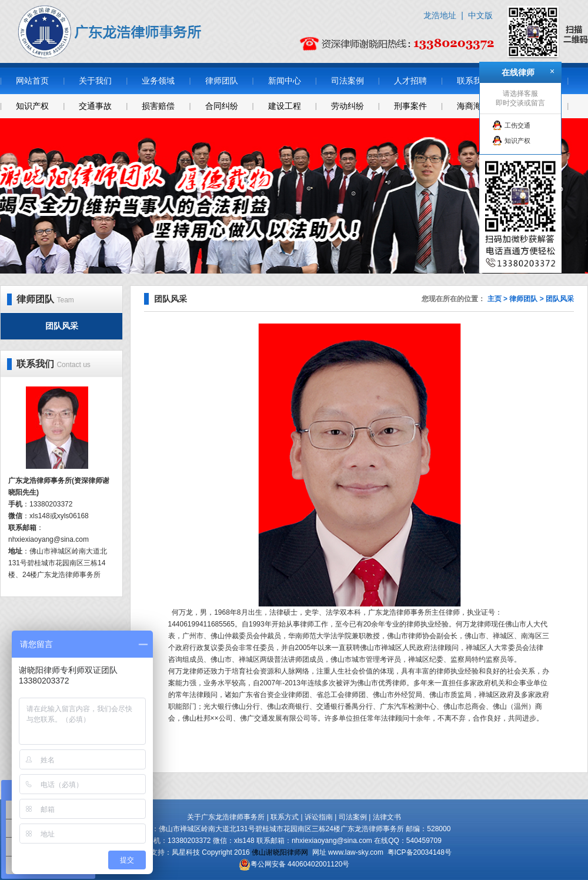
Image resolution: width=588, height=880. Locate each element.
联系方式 (285, 817)
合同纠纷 (222, 106)
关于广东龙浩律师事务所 (226, 817)
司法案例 (348, 81)
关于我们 (95, 81)
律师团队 (222, 81)
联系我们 (473, 81)
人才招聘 (410, 81)
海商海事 (473, 106)
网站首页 (32, 81)
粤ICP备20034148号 (420, 852)
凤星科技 (186, 852)
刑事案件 (410, 106)
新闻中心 (285, 81)
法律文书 (387, 817)
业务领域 (158, 81)
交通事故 (95, 106)
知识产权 (32, 106)
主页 (495, 299)
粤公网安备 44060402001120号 (300, 864)
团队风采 (62, 326)
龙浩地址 (440, 15)
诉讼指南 (319, 817)
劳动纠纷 (348, 106)
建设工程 (285, 106)
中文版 (480, 15)
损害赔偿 (158, 106)
